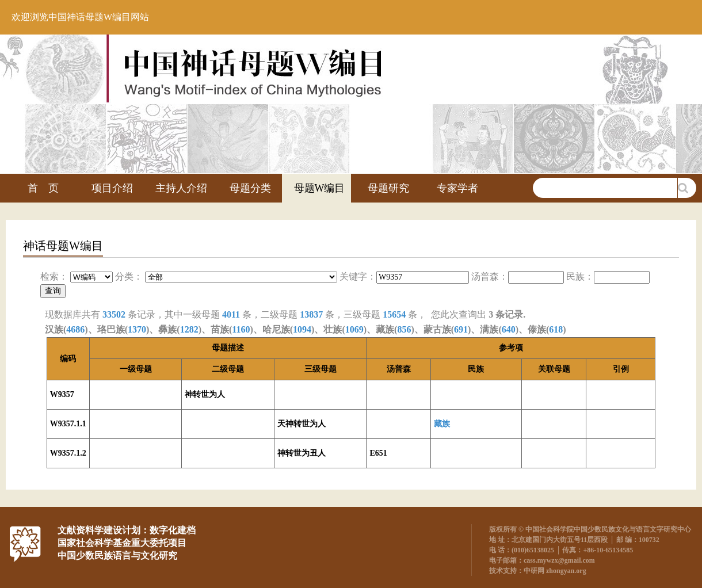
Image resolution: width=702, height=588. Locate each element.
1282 (189, 329)
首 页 (43, 188)
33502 (114, 314)
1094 (302, 329)
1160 (241, 329)
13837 (311, 314)
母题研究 (388, 188)
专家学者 (457, 188)
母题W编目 (320, 188)
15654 (394, 314)
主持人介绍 (181, 188)
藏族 (442, 424)
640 (509, 329)
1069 (354, 329)
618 (556, 329)
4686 (75, 329)
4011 (231, 314)
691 (461, 329)
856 (404, 329)
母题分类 (250, 188)
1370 (137, 329)
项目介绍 (112, 188)
